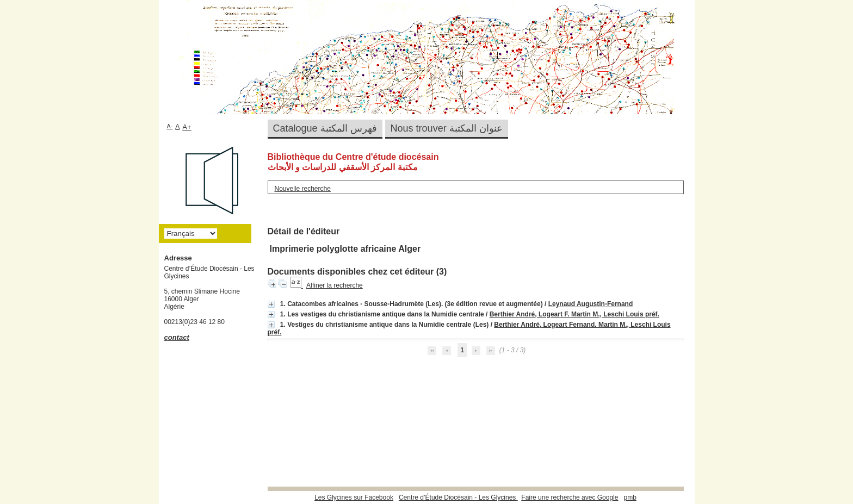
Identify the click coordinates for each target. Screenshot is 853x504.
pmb (630, 497)
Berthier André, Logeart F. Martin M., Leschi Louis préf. (574, 314)
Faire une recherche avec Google (570, 497)
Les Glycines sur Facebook (354, 497)
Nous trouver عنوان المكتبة (447, 128)
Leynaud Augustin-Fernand (591, 304)
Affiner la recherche (335, 285)
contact (177, 337)
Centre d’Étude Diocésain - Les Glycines (458, 497)
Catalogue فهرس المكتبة (325, 128)
